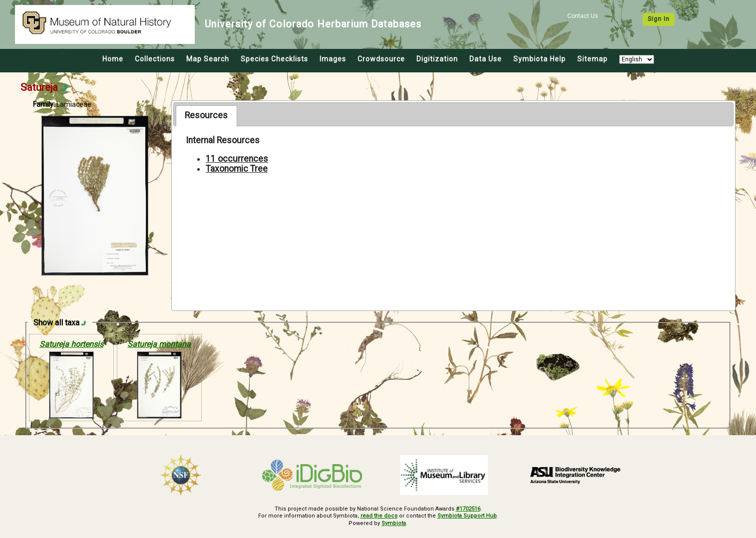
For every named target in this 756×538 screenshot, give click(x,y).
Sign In (659, 19)
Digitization (437, 59)
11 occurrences (237, 159)
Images (333, 59)
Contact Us (583, 16)
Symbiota (394, 523)
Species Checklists (274, 59)
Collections (155, 59)
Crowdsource (381, 59)
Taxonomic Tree (237, 169)
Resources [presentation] (206, 115)
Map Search (208, 59)
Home (113, 59)
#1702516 (468, 509)
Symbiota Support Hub (467, 516)
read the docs (379, 516)
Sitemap (592, 59)
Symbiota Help (540, 59)
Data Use (486, 59)
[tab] (206, 116)
